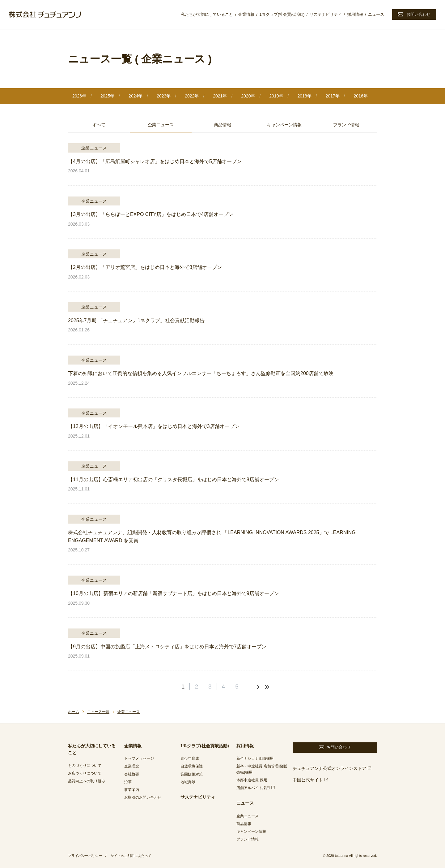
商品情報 (222, 125)
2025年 (107, 96)
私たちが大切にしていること (207, 14)
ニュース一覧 (98, 712)
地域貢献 (188, 782)
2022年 (192, 96)
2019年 (276, 96)
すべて (99, 125)
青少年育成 (190, 758)
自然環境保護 (192, 766)
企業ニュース (161, 125)
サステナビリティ (326, 14)
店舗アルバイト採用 (253, 788)
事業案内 (132, 790)
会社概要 (132, 774)
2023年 (164, 96)
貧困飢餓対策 (192, 774)
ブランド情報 (346, 125)
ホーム (74, 712)
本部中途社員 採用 (252, 780)
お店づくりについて (85, 773)
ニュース (376, 14)
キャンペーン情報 (284, 125)
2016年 (360, 96)
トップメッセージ (139, 758)
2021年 (220, 96)
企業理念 (132, 766)
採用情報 (355, 14)
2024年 (136, 96)
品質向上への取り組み (87, 781)
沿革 (128, 782)
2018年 (304, 96)
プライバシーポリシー (85, 856)
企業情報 (246, 14)
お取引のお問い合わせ (143, 797)
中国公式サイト (308, 780)
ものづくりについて (85, 766)
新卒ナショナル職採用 (255, 758)
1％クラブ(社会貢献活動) (282, 14)
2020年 (248, 96)
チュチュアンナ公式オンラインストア (329, 768)
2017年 (332, 96)
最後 (266, 687)
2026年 (79, 96)
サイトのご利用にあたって (131, 856)
